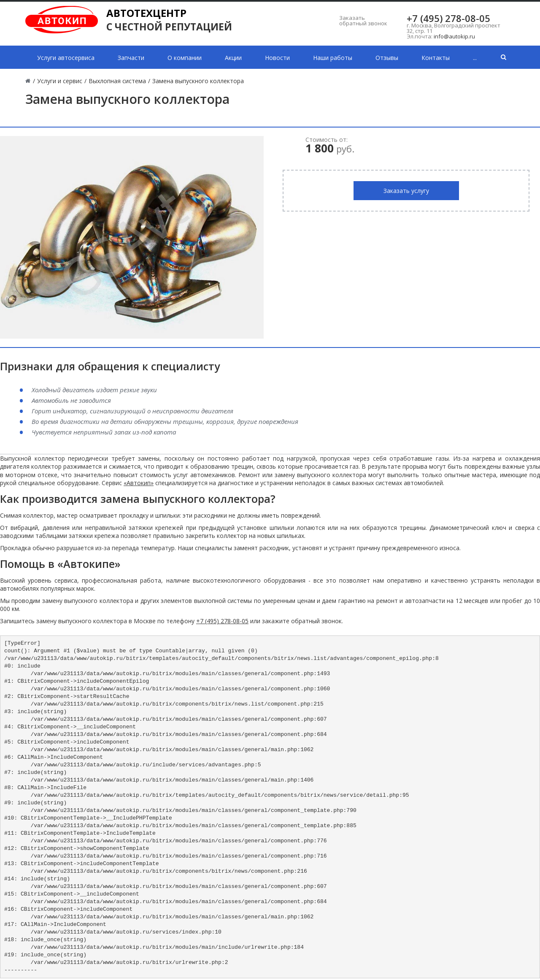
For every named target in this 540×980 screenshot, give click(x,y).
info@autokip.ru (454, 36)
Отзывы (387, 58)
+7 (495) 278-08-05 (448, 18)
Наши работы (333, 58)
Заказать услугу (406, 191)
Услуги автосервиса (66, 58)
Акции (233, 58)
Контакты (436, 58)
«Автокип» (139, 483)
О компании (185, 58)
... (475, 58)
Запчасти (131, 58)
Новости (277, 58)
